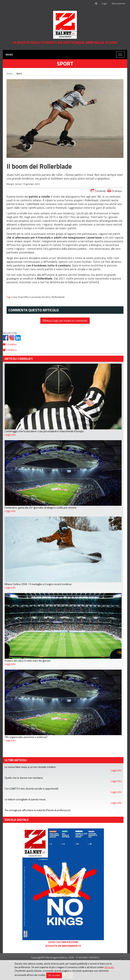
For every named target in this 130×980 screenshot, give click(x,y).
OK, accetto (54, 975)
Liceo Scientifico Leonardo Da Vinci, (32, 297)
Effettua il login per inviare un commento (65, 321)
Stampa (115, 191)
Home (10, 73)
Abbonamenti (118, 3)
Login (104, 3)
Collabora (10, 350)
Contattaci (10, 344)
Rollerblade (58, 297)
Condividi (98, 191)
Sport (65, 63)
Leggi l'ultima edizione (63, 942)
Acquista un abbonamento (63, 946)
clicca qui (109, 967)
